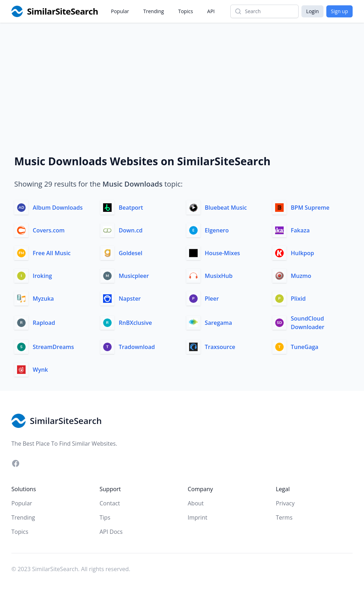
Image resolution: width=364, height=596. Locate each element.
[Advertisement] (182, 76)
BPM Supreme (310, 208)
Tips (105, 517)
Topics (186, 11)
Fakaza (300, 230)
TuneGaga (305, 347)
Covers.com (49, 230)
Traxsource (220, 347)
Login (312, 11)
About (196, 503)
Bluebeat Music (226, 208)
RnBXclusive (135, 323)
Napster (130, 299)
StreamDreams (53, 347)
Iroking (42, 276)
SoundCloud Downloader (307, 323)
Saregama (218, 323)
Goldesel (130, 253)
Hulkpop (303, 253)
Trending (154, 11)
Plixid (298, 299)
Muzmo (301, 276)
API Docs (111, 532)
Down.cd (131, 230)
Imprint (197, 517)
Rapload (44, 323)
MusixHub (219, 276)
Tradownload (137, 347)
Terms (284, 517)
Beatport (131, 208)
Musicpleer (134, 276)
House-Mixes (222, 253)
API (211, 11)
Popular (120, 11)
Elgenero (217, 230)
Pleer (212, 299)
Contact (110, 503)
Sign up (339, 11)
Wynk (40, 370)
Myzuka (43, 299)
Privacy (285, 503)
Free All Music (52, 253)
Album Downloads (58, 208)
